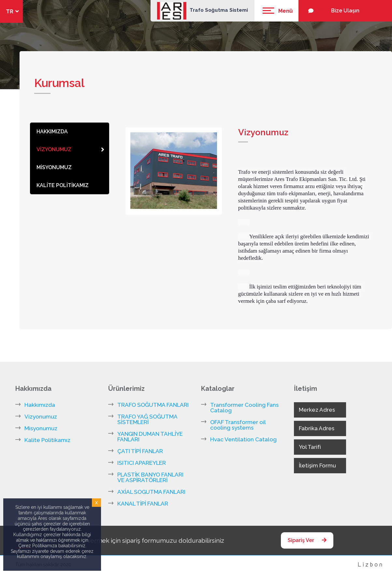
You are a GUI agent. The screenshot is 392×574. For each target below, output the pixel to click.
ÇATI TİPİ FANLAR (140, 451)
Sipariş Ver (307, 540)
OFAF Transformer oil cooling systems (238, 425)
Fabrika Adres (317, 428)
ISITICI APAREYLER (142, 463)
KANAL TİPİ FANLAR (143, 504)
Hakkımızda (40, 405)
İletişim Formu (317, 465)
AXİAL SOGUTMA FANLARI (151, 492)
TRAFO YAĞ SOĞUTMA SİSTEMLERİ (147, 419)
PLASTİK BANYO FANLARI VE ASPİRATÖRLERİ (150, 478)
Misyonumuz (41, 428)
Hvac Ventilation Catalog (243, 440)
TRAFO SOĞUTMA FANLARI (153, 405)
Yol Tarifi (310, 447)
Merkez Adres (317, 410)
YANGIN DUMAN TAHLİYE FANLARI (150, 437)
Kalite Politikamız (47, 440)
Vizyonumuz (41, 417)
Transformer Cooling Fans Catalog (244, 408)
